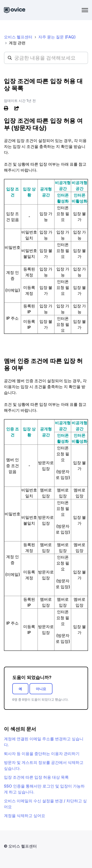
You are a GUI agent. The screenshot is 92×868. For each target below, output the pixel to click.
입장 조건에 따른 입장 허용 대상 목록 (36, 777)
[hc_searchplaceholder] (46, 58)
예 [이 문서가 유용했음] (20, 689)
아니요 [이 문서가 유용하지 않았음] (41, 689)
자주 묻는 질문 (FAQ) (57, 37)
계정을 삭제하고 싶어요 (25, 816)
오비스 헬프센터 (18, 37)
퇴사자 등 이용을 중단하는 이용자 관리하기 (42, 754)
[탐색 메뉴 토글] (85, 10)
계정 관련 (17, 43)
